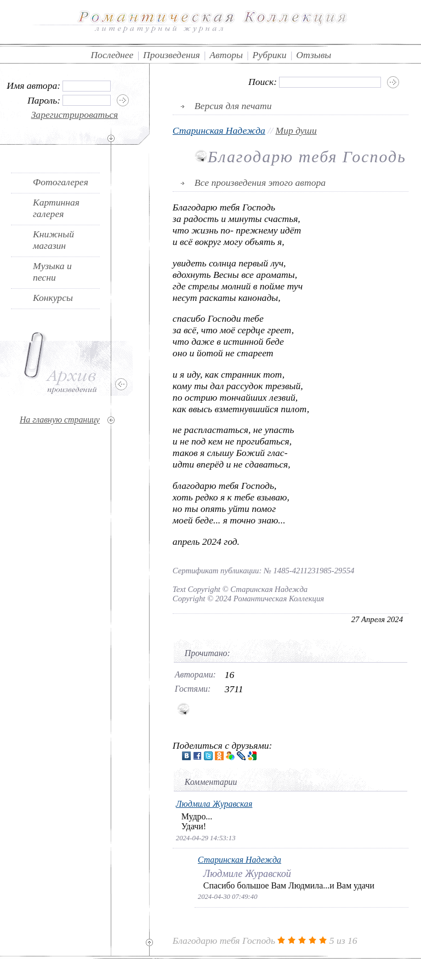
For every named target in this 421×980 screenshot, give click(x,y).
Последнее (112, 55)
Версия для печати (233, 106)
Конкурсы (53, 298)
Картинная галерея (56, 208)
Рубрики (270, 55)
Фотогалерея (61, 182)
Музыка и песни (52, 272)
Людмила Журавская (214, 804)
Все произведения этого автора (260, 183)
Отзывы (314, 55)
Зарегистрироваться (75, 115)
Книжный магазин (53, 240)
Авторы (226, 55)
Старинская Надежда (219, 130)
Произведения (172, 55)
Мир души (296, 130)
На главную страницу (60, 420)
